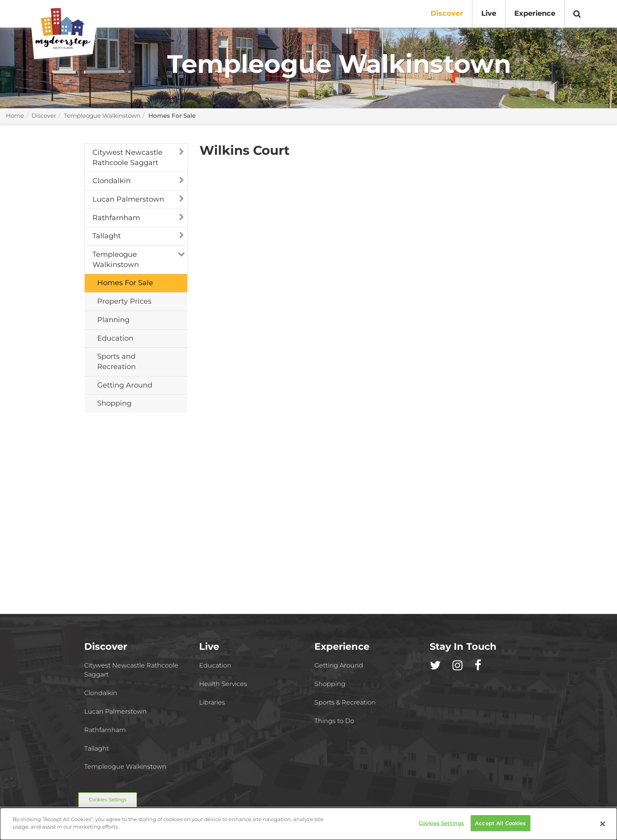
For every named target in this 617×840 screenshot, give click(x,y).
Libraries (212, 702)
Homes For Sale (172, 116)
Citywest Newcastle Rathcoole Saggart (127, 158)
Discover (447, 13)
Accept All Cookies (500, 826)
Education (215, 665)
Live (489, 13)
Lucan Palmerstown (128, 199)
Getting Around (339, 665)
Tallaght (107, 236)
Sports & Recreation (345, 702)
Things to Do (334, 721)
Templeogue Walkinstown (102, 116)
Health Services (223, 684)
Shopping (330, 684)
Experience (535, 13)
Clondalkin (112, 181)
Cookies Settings (108, 800)
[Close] (603, 827)
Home (15, 116)
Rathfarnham (116, 218)
